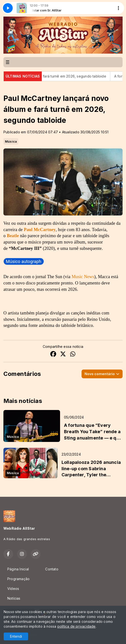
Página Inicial (18, 569)
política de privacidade (77, 626)
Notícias (14, 598)
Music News (83, 277)
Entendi (16, 636)
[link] (24, 261)
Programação (18, 579)
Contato (52, 569)
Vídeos (13, 589)
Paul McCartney (40, 230)
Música (11, 141)
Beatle (13, 236)
